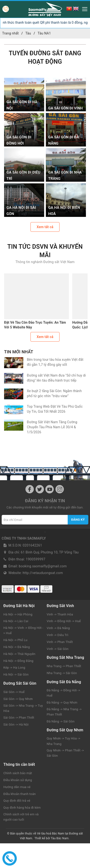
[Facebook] (30, 489)
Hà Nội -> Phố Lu (15, 640)
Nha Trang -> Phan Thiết (64, 666)
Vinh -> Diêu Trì (58, 635)
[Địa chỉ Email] (35, 520)
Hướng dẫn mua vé (17, 787)
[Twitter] (40, 489)
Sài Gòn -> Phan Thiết (19, 718)
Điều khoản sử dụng (18, 780)
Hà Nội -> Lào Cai (16, 621)
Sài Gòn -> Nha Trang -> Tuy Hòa (23, 708)
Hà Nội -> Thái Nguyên (19, 654)
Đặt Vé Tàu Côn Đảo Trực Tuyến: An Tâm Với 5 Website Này (35, 325)
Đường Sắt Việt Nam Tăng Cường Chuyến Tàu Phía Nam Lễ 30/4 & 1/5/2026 (52, 427)
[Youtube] (50, 489)
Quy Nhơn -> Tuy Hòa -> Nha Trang (64, 741)
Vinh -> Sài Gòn (58, 649)
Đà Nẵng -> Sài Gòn (61, 721)
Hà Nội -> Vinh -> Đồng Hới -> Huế (23, 630)
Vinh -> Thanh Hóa (60, 614)
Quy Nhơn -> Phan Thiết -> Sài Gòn (65, 753)
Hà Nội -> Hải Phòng (18, 614)
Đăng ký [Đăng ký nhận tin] (78, 520)
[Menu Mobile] (83, 8)
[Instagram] (60, 489)
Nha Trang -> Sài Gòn (62, 673)
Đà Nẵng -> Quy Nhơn (62, 702)
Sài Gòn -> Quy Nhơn (18, 699)
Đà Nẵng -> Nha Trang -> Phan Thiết (64, 712)
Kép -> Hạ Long (14, 668)
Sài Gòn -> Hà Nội (16, 724)
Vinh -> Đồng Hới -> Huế (64, 621)
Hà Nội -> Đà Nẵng (17, 647)
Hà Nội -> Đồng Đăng (18, 661)
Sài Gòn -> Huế (14, 692)
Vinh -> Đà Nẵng (58, 628)
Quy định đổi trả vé (17, 801)
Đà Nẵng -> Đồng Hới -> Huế (64, 693)
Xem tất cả (45, 227)
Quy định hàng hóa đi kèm (22, 808)
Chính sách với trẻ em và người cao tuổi (21, 817)
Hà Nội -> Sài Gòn (16, 674)
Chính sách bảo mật (18, 773)
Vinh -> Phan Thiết (60, 642)
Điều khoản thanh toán (20, 794)
